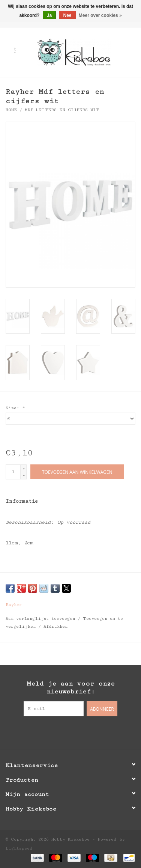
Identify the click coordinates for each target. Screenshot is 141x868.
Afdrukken (55, 626)
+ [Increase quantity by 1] (24, 468)
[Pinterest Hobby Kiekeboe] (70, 732)
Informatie (22, 501)
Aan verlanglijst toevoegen (42, 619)
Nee (67, 15)
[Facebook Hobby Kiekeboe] (55, 732)
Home (11, 110)
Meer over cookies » (100, 15)
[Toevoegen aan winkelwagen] (77, 472)
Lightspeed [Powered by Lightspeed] (19, 848)
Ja (49, 15)
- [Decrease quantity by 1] (24, 475)
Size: (15, 408)
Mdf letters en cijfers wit (62, 110)
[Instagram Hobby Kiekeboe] (85, 732)
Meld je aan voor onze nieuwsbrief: (71, 688)
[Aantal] (13, 472)
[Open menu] (15, 50)
